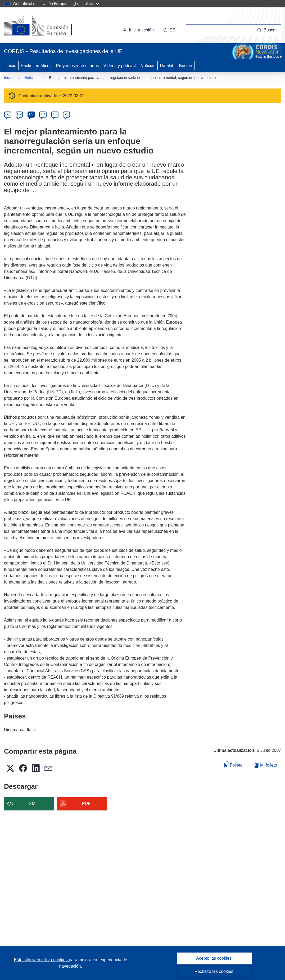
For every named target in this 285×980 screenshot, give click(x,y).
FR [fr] (43, 114)
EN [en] (19, 114)
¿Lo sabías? (86, 4)
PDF (86, 803)
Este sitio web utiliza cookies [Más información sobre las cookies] (41, 960)
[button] (169, 30)
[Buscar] (267, 30)
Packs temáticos (36, 66)
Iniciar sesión (138, 30)
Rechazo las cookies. (214, 971)
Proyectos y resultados (78, 66)
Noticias (148, 66)
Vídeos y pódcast (120, 66)
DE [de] (8, 114)
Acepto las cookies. (214, 958)
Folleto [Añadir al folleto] (233, 764)
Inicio (11, 66)
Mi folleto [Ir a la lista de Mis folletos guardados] (266, 765)
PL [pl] (67, 114)
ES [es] (31, 114)
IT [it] (55, 114)
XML (33, 804)
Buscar (186, 66)
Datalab (167, 66)
